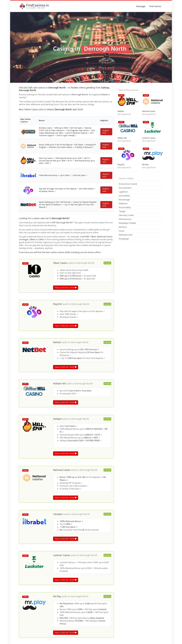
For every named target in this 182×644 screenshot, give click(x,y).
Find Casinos (155, 6)
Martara (123, 227)
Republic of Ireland (37, 594)
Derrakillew (124, 196)
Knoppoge (124, 239)
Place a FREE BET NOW (66, 230)
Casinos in (23, 594)
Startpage (141, 6)
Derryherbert (125, 188)
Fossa (122, 231)
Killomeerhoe (125, 219)
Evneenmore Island (128, 184)
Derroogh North (85, 205)
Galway (50, 594)
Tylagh (122, 211)
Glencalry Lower (126, 215)
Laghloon (123, 192)
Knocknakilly (125, 207)
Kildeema (123, 203)
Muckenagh (124, 200)
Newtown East (126, 235)
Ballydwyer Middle (127, 223)
